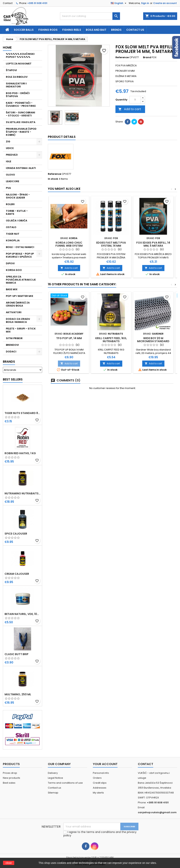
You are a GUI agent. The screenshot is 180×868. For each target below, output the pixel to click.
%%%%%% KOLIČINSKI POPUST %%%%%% (20, 55)
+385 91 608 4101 (37, 3)
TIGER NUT (13, 234)
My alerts (98, 793)
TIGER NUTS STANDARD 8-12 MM (22, 413)
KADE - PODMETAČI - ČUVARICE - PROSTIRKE (21, 104)
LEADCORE (13, 181)
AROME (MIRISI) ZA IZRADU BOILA (18, 304)
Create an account (165, 3)
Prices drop (10, 773)
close (9, 863)
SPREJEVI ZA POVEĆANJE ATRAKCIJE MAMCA (21, 280)
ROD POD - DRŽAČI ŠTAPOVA (18, 95)
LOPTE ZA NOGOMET (19, 64)
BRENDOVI (12, 345)
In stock (53, 179)
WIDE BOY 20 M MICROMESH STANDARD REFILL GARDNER (153, 341)
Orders (97, 778)
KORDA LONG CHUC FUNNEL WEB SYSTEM (69, 244)
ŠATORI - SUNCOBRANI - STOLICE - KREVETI (21, 114)
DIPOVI (10, 263)
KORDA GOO (14, 270)
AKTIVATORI (14, 312)
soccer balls (24, 30)
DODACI (11, 352)
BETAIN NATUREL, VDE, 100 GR (22, 614)
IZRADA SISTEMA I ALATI (21, 168)
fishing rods (48, 30)
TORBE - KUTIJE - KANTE (17, 212)
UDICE (10, 148)
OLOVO (10, 175)
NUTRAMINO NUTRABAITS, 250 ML (22, 493)
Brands (9, 362)
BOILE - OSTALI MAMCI (20, 247)
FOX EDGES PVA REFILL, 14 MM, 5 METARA (153, 244)
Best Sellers (13, 379)
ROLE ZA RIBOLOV (17, 77)
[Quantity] (135, 100)
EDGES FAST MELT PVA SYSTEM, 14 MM (111, 244)
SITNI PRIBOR (14, 338)
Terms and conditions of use (65, 783)
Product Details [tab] (62, 137)
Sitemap (53, 793)
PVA (8, 188)
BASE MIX (12, 289)
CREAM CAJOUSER (17, 574)
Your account (105, 764)
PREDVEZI (12, 155)
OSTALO (11, 227)
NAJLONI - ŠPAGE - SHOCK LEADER (18, 196)
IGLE (9, 161)
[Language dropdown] (119, 3)
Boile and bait (96, 30)
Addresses (100, 788)
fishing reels (72, 30)
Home (7, 47)
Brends (116, 30)
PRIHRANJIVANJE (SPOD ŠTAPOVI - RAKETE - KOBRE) (21, 132)
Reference (122, 57)
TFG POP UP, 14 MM (69, 338)
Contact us (135, 30)
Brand (147, 57)
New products (11, 778)
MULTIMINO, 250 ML (18, 694)
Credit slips (100, 783)
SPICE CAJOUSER (16, 534)
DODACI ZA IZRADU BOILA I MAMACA (18, 320)
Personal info (101, 773)
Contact (8, 3)
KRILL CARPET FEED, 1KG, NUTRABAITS (111, 340)
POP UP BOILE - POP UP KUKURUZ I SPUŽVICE (20, 255)
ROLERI (10, 204)
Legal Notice (55, 778)
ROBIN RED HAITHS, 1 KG (20, 453)
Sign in (145, 3)
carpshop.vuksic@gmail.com (157, 812)
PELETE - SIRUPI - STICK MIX (21, 330)
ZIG (8, 142)
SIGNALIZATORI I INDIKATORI (16, 85)
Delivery (53, 773)
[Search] (90, 16)
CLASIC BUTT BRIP (17, 654)
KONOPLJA (13, 240)
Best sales (9, 783)
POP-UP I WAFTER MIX (20, 296)
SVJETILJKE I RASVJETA (21, 122)
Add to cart (130, 109)
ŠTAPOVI (11, 70)
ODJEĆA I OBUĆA (17, 221)
